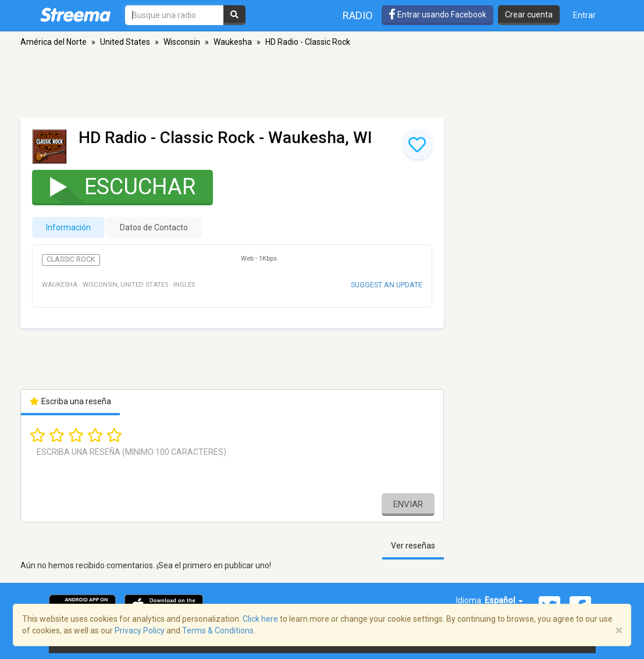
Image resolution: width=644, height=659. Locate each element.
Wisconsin (182, 42)
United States (125, 42)
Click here (260, 619)
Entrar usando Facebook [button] (437, 15)
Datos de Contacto (154, 227)
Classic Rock (71, 259)
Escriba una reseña (71, 401)
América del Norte (54, 42)
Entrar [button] (584, 15)
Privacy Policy (140, 630)
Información (68, 227)
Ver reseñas (413, 546)
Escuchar (115, 186)
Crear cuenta (529, 15)
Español (504, 600)
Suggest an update (387, 285)
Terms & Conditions (218, 630)
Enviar (408, 504)
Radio (358, 15)
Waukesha (233, 42)
